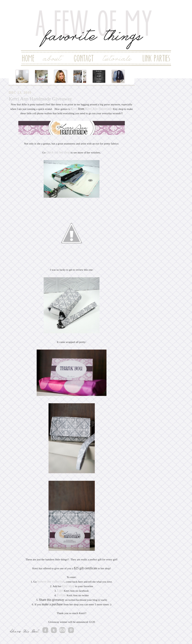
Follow (62, 595)
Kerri (74, 109)
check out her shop (58, 152)
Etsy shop (68, 586)
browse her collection (51, 582)
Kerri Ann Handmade (99, 109)
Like (60, 591)
